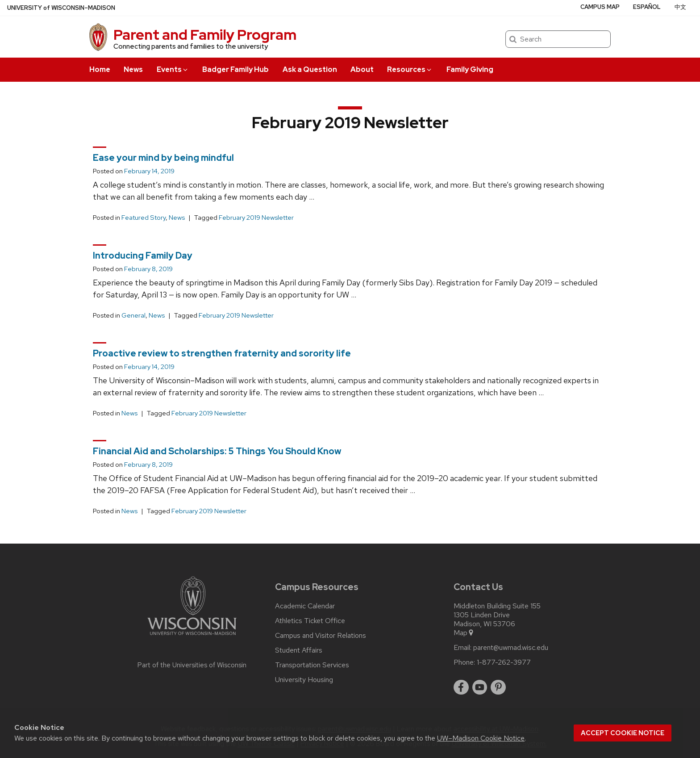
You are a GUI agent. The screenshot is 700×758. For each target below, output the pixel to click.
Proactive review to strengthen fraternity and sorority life (222, 353)
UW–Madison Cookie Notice (481, 738)
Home (100, 69)
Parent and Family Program (205, 35)
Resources (410, 69)
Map (464, 633)
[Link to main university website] (192, 637)
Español (647, 7)
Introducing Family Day (143, 255)
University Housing (304, 680)
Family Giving (470, 69)
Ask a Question (310, 69)
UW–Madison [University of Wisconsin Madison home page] (61, 8)
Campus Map (600, 7)
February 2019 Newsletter (256, 218)
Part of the (192, 665)
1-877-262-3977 (504, 662)
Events (173, 69)
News (133, 69)
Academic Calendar (305, 606)
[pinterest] (498, 687)
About (362, 69)
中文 (680, 7)
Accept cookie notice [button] (623, 733)
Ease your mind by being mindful (163, 158)
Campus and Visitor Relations (321, 636)
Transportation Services (312, 665)
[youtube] (480, 687)
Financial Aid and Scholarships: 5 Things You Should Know (217, 451)
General (133, 315)
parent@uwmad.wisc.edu (511, 648)
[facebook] (461, 687)
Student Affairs (299, 650)
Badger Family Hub (235, 69)
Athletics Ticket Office (310, 621)
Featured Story (144, 218)
